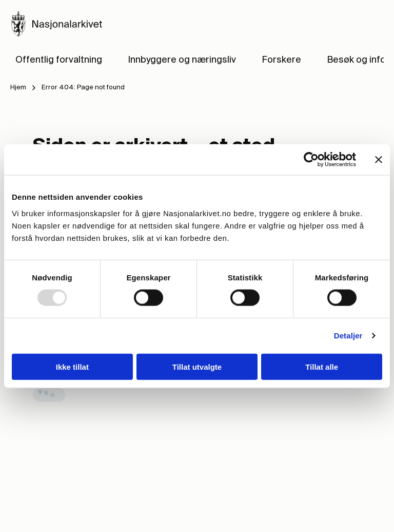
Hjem (18, 88)
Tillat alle (322, 366)
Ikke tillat (72, 366)
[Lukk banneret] (379, 160)
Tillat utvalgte (197, 366)
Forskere (281, 60)
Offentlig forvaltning (59, 60)
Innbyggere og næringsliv (182, 60)
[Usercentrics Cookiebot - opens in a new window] (311, 160)
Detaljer (348, 336)
